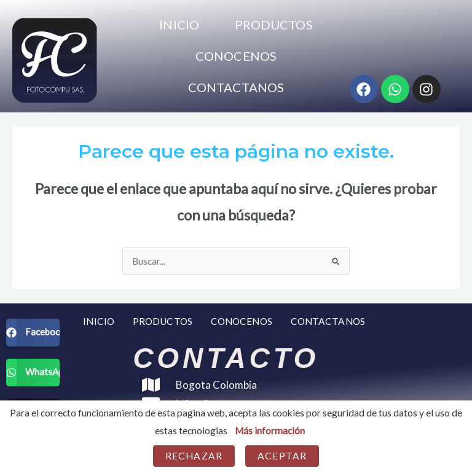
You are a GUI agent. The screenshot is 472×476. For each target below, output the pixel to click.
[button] (33, 333)
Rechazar (194, 456)
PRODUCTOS (274, 25)
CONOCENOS (236, 56)
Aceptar (282, 456)
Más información (270, 431)
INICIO (179, 25)
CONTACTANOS (236, 87)
